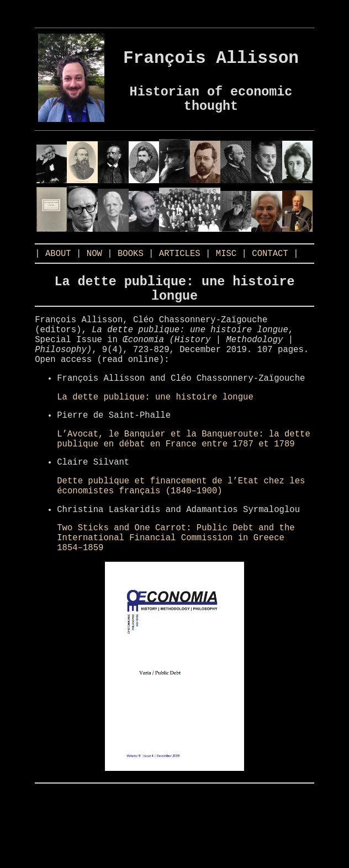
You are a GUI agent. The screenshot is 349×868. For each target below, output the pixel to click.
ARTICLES (180, 265)
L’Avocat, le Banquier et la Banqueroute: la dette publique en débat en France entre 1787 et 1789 (183, 478)
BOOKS (131, 265)
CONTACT (270, 265)
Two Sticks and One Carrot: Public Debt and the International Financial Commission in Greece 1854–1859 (176, 592)
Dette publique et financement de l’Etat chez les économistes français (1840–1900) (181, 532)
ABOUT (58, 265)
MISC (226, 265)
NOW (94, 265)
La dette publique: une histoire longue (155, 431)
